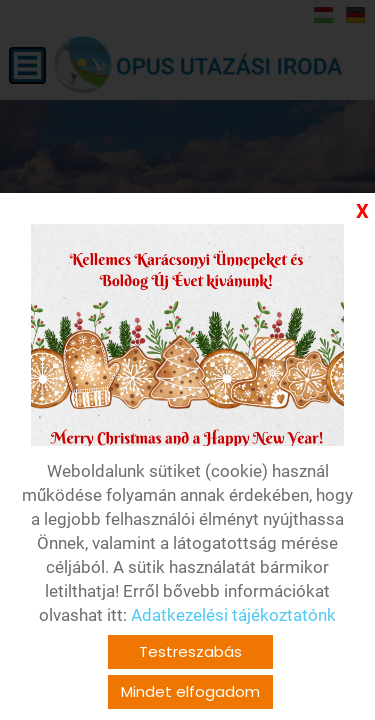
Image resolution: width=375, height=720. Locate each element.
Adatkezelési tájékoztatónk (233, 615)
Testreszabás (190, 651)
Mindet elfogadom (190, 691)
